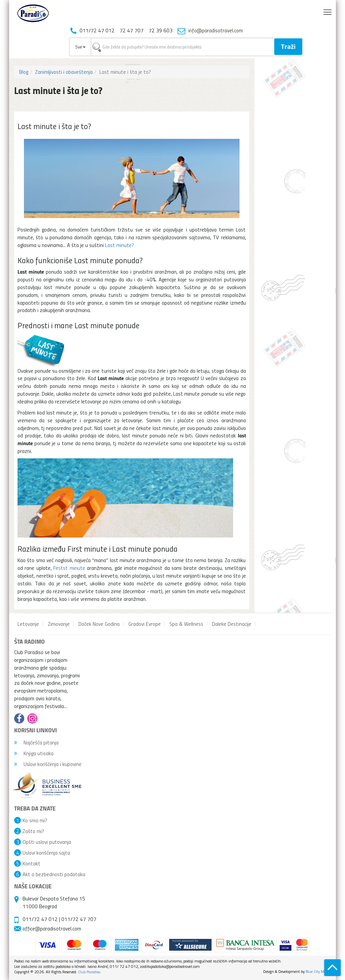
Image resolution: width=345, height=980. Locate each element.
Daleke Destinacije (232, 624)
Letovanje (28, 624)
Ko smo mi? (35, 820)
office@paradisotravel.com (52, 928)
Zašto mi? (33, 831)
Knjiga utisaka (34, 753)
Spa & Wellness (186, 624)
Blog (24, 72)
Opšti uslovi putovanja (47, 842)
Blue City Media (318, 971)
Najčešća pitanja (36, 742)
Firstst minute (69, 568)
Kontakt (32, 863)
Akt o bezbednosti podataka (54, 874)
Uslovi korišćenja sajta (46, 853)
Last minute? (120, 245)
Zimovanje (59, 624)
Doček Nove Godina (99, 624)
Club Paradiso (89, 972)
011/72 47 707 (79, 919)
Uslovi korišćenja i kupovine (48, 764)
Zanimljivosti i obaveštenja (64, 72)
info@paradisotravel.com (216, 30)
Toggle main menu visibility (328, 10)
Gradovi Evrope (145, 624)
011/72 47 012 (40, 919)
